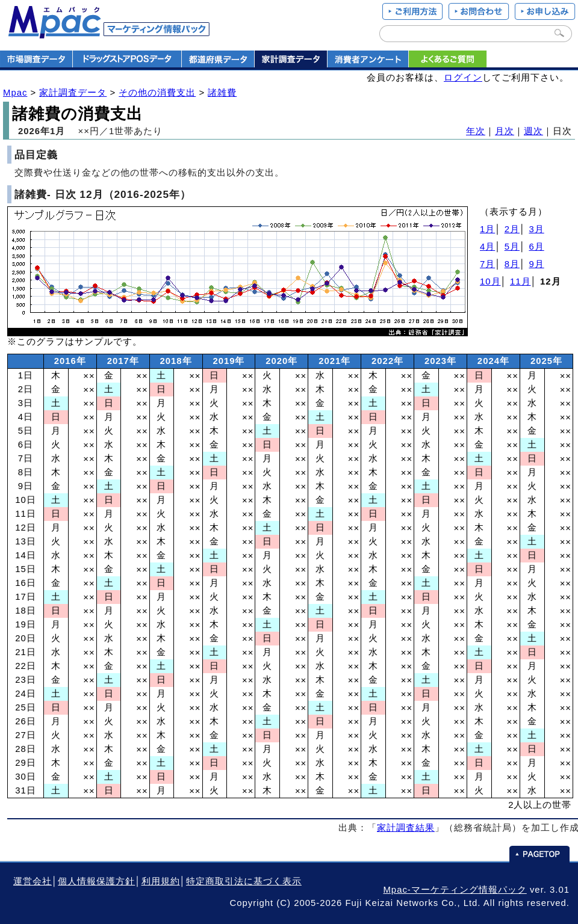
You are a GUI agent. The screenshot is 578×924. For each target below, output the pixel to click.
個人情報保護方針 (96, 881)
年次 (476, 131)
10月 (490, 282)
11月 (521, 282)
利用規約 (161, 881)
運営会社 (33, 881)
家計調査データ (73, 93)
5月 (512, 247)
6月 (536, 247)
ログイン (463, 78)
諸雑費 (222, 93)
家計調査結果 (406, 828)
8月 (512, 264)
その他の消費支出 (157, 93)
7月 (487, 264)
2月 (512, 229)
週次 (533, 131)
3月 (536, 229)
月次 (505, 131)
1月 (487, 229)
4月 (487, 247)
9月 (536, 264)
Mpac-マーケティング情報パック (455, 890)
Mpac (15, 93)
